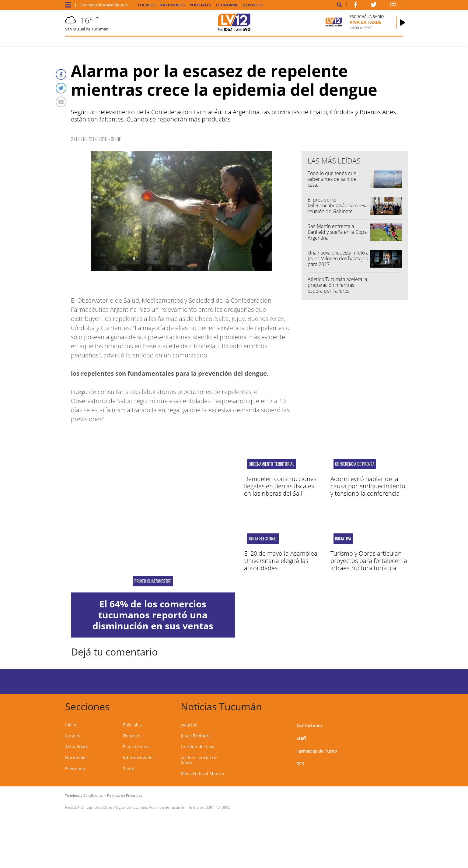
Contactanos (310, 725)
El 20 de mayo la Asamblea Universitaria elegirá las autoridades (281, 561)
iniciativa (343, 539)
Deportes (253, 5)
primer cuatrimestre (153, 581)
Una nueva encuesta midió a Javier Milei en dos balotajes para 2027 (338, 258)
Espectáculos (136, 747)
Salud (129, 769)
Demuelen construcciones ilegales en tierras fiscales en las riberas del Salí (280, 486)
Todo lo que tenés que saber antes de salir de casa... (332, 179)
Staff (301, 738)
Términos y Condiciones (84, 795)
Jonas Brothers (196, 736)
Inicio (71, 725)
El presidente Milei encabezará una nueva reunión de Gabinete (338, 206)
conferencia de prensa (355, 464)
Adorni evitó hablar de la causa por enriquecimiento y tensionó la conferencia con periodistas (368, 490)
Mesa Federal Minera (202, 773)
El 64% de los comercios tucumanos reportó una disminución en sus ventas (153, 615)
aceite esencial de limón (199, 760)
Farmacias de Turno (317, 751)
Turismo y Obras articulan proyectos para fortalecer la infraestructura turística (369, 561)
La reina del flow (197, 747)
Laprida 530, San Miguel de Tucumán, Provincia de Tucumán (136, 807)
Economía (227, 5)
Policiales (200, 5)
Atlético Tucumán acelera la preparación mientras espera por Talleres (337, 285)
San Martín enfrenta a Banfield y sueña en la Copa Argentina (337, 232)
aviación (189, 725)
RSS (300, 764)
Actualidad (76, 747)
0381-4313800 (218, 807)
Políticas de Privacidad (125, 795)
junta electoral (263, 539)
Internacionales (139, 758)
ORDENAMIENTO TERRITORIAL (271, 464)
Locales (146, 5)
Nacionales (172, 5)
